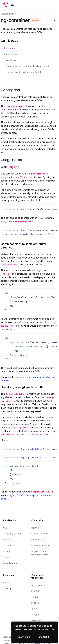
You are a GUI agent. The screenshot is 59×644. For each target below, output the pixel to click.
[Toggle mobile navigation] (9, 5)
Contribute (36, 528)
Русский (35, 603)
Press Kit (7, 582)
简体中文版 (36, 620)
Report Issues (38, 540)
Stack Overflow (10, 563)
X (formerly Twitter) (12, 534)
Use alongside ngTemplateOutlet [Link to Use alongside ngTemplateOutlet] (25, 387)
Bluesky (6, 540)
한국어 (34, 609)
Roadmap (7, 588)
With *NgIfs (12, 60)
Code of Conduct (40, 534)
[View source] (55, 20)
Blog (5, 528)
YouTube (7, 545)
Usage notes (10, 54)
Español (35, 591)
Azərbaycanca (38, 585)
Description (9, 48)
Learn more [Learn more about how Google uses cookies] (24, 637)
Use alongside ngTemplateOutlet (23, 72)
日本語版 (35, 614)
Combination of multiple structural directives (30, 66)
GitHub (6, 557)
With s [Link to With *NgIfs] (12, 167)
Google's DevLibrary (41, 545)
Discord (6, 551)
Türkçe (35, 597)
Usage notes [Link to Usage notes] (14, 160)
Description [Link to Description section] (13, 90)
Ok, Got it (44, 637)
